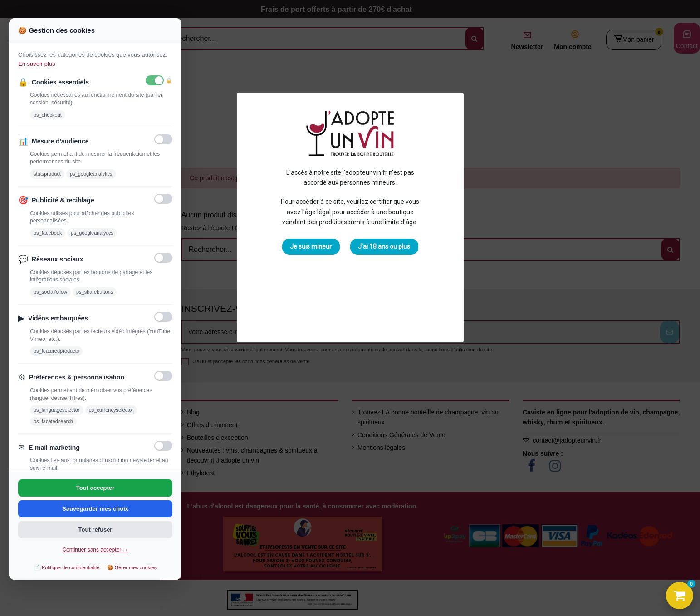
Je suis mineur (311, 246)
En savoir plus (37, 64)
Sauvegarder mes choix (95, 509)
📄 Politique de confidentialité (67, 567)
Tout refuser (95, 530)
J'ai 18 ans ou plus (384, 246)
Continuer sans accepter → (95, 550)
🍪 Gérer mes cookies (132, 567)
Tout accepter (95, 488)
